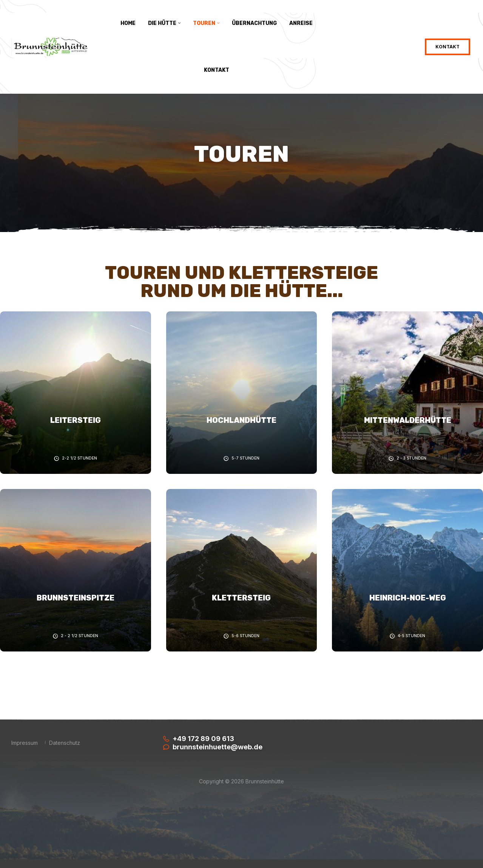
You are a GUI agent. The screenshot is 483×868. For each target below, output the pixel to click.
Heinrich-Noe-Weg (408, 598)
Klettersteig (241, 598)
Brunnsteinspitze (76, 598)
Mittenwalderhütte (408, 420)
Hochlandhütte (241, 420)
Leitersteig (76, 420)
